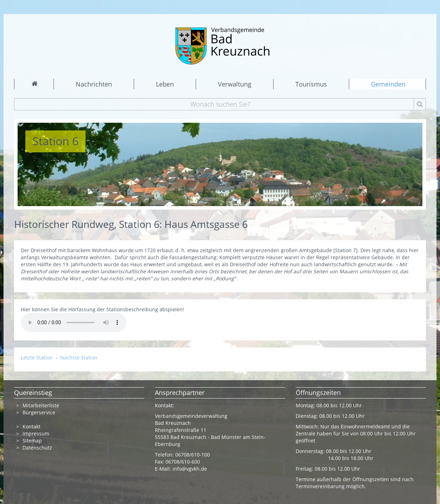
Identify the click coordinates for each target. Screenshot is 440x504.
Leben (165, 84)
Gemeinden (388, 84)
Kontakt (32, 426)
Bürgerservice (39, 412)
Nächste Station (79, 358)
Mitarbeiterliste (41, 405)
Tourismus (311, 84)
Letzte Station (37, 358)
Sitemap (32, 441)
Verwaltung (235, 84)
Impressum (36, 433)
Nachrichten (94, 84)
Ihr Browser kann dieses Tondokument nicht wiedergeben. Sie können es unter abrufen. (74, 323)
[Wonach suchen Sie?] (220, 104)
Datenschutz (38, 448)
